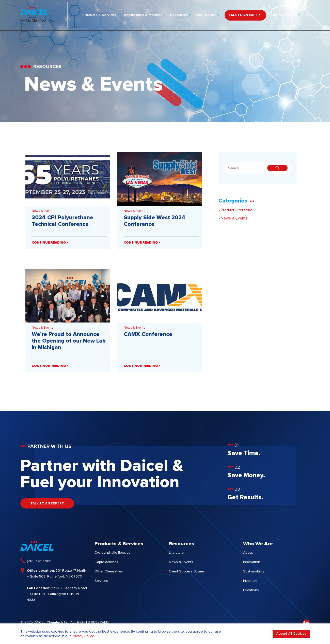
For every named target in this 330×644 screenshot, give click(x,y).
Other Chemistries (109, 571)
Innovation (252, 562)
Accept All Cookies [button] (291, 634)
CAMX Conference (148, 334)
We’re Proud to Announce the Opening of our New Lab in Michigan (69, 341)
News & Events (43, 211)
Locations (251, 590)
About (248, 553)
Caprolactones (106, 562)
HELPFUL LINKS (284, 13)
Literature (176, 553)
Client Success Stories (187, 571)
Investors (250, 581)
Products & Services (99, 13)
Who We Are (206, 13)
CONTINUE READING (50, 243)
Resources (179, 13)
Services (101, 581)
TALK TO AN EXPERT (245, 13)
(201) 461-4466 (39, 561)
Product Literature (235, 210)
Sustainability (254, 571)
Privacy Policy (83, 636)
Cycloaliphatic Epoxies (112, 553)
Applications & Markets (143, 13)
